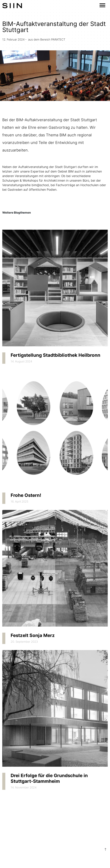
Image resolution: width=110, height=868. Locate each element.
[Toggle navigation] (102, 5)
